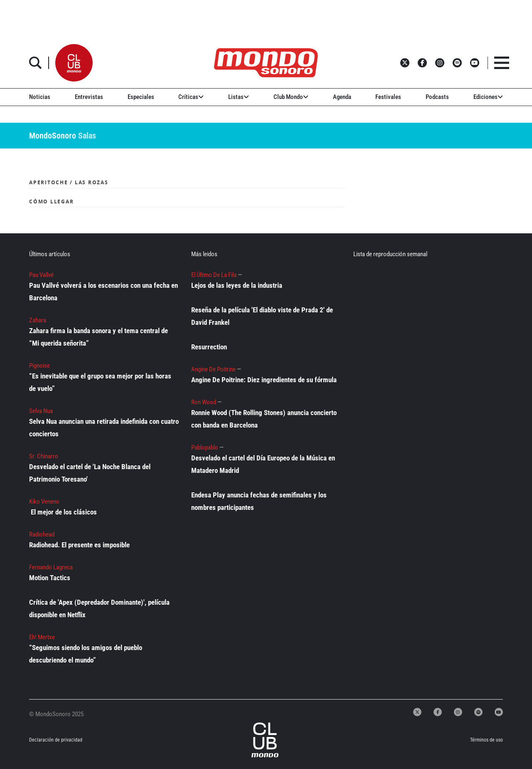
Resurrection (209, 347)
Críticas (191, 97)
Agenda (342, 97)
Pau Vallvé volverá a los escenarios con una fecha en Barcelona (103, 292)
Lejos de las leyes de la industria (237, 285)
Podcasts (437, 97)
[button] (74, 63)
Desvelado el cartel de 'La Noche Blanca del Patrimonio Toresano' (90, 473)
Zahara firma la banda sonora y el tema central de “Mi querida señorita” (99, 337)
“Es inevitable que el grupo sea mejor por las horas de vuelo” (100, 382)
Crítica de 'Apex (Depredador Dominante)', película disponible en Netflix (99, 608)
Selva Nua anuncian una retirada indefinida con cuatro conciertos (104, 428)
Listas (239, 97)
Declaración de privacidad (55, 740)
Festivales (388, 97)
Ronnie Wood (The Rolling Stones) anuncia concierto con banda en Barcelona (264, 419)
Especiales (141, 97)
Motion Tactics (50, 578)
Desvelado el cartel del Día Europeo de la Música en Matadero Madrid (263, 464)
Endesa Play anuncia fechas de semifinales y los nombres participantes (259, 501)
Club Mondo (291, 97)
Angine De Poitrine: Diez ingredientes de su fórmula (264, 380)
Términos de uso (486, 740)
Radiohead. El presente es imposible (79, 545)
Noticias (40, 97)
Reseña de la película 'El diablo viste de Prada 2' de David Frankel (262, 316)
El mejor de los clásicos (64, 512)
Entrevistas (89, 97)
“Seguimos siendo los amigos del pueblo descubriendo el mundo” (86, 654)
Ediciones (488, 97)
